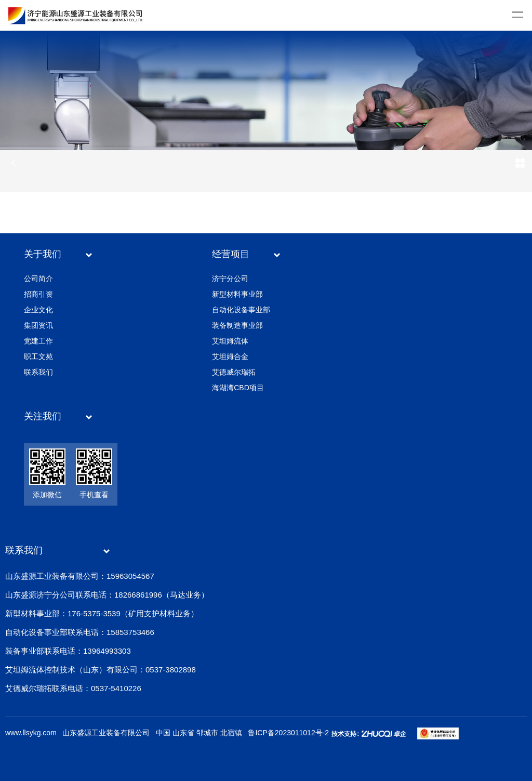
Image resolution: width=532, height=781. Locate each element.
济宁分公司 (230, 279)
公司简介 (38, 279)
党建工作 (38, 341)
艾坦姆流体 (230, 341)
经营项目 (231, 254)
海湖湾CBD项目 (238, 388)
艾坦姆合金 (230, 356)
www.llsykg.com (31, 733)
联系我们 (38, 372)
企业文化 (38, 310)
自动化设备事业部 (241, 310)
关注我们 (43, 416)
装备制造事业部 (237, 325)
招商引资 (38, 294)
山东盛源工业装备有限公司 (106, 733)
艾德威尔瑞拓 (234, 372)
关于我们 (43, 254)
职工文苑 (38, 356)
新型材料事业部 (237, 294)
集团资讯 (38, 325)
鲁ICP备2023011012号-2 (288, 733)
